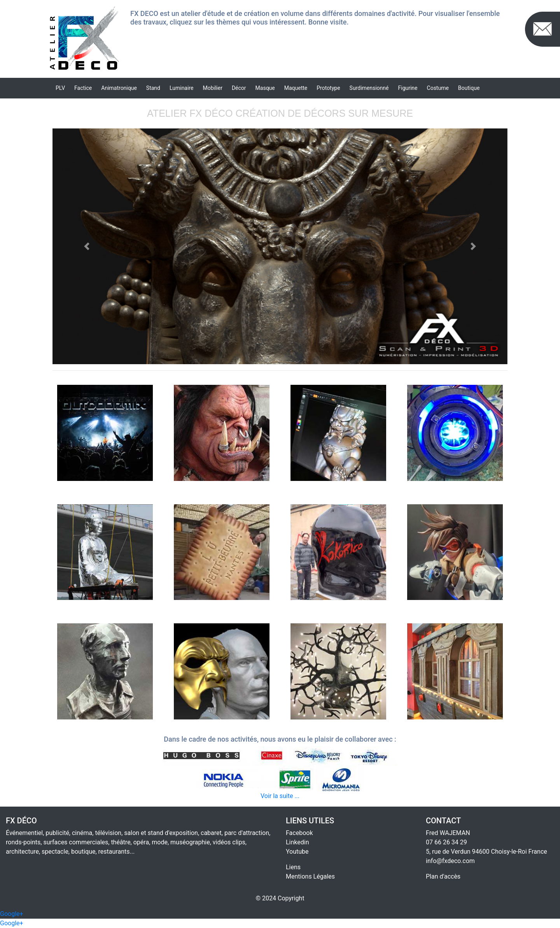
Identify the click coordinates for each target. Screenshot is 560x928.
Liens (293, 867)
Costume (438, 88)
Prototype (328, 88)
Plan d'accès (443, 876)
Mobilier (212, 88)
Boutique (469, 88)
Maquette (296, 88)
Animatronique (119, 88)
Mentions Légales (310, 876)
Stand (153, 88)
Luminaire (181, 88)
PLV (60, 88)
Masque (265, 88)
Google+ (12, 914)
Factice (83, 88)
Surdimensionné (369, 88)
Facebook (299, 833)
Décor (239, 88)
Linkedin (297, 842)
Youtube (297, 852)
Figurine (408, 88)
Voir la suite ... (280, 796)
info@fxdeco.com (450, 861)
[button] (87, 246)
